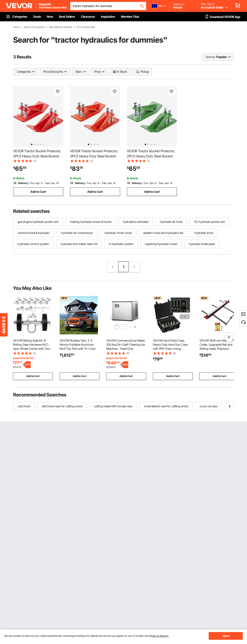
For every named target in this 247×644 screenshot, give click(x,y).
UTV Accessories (86, 27)
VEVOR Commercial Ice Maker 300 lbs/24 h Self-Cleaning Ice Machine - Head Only (126, 344)
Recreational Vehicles (61, 27)
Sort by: (211, 57)
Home (17, 27)
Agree (226, 636)
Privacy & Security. (159, 636)
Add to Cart (38, 192)
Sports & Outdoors (34, 27)
